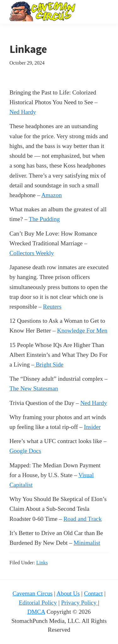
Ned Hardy (23, 112)
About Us (68, 593)
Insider (92, 427)
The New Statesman (34, 388)
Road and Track (83, 519)
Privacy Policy (79, 603)
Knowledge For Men (82, 331)
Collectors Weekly (32, 253)
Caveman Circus (33, 593)
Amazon (51, 195)
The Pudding (44, 219)
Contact (93, 593)
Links (42, 563)
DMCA (36, 612)
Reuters (52, 307)
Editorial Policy (38, 603)
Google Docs (25, 451)
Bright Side (49, 365)
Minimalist (87, 543)
